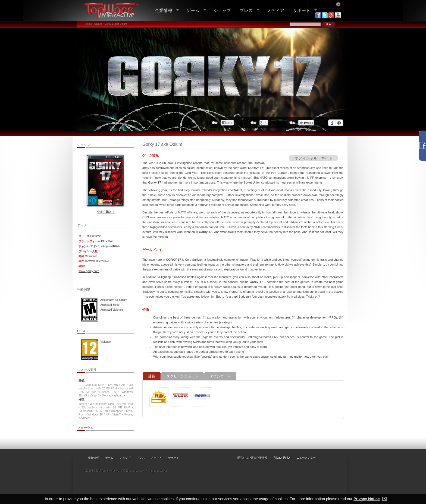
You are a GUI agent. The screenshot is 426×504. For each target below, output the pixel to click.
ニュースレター (306, 458)
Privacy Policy (282, 458)
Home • (89, 24)
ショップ (222, 10)
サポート (303, 10)
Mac (110, 241)
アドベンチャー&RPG (105, 246)
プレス (247, 10)
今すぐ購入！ (106, 212)
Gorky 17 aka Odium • (116, 24)
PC (103, 241)
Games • (99, 24)
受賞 (152, 376)
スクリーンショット (182, 376)
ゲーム (194, 10)
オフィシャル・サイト (314, 158)
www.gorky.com (89, 271)
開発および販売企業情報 (252, 458)
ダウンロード (220, 376)
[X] (384, 499)
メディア (275, 10)
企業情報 (165, 10)
